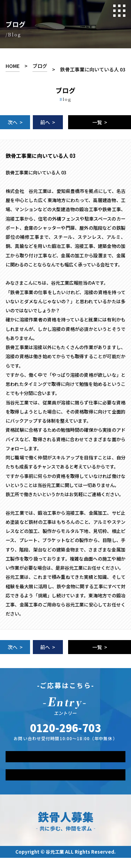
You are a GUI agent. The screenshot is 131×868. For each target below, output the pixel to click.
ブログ (40, 66)
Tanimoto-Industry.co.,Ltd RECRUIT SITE (48, 10)
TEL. (65, 728)
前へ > (48, 122)
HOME (13, 66)
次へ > (15, 122)
